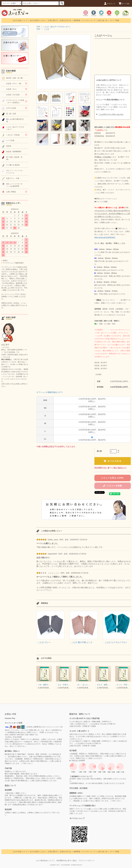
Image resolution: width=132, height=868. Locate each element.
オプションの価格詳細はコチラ (50, 392)
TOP (38, 27)
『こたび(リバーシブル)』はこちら (111, 114)
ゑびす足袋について (20, 20)
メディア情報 (114, 20)
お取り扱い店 (102, 20)
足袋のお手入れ (66, 20)
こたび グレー (44, 642)
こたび (47, 29)
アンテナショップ (89, 20)
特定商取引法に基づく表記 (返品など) (110, 468)
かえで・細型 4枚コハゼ (106, 685)
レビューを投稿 (113, 486)
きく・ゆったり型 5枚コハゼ (89, 685)
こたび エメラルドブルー (116, 642)
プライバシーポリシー (87, 861)
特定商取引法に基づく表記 (66, 861)
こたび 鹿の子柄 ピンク (82, 642)
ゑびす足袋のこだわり (38, 20)
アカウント (110, 4)
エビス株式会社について (45, 861)
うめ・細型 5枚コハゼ (47, 685)
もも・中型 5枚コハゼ (66, 685)
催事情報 (77, 20)
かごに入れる (113, 461)
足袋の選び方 (53, 20)
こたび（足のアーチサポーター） (57, 27)
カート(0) (124, 4)
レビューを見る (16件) (113, 478)
